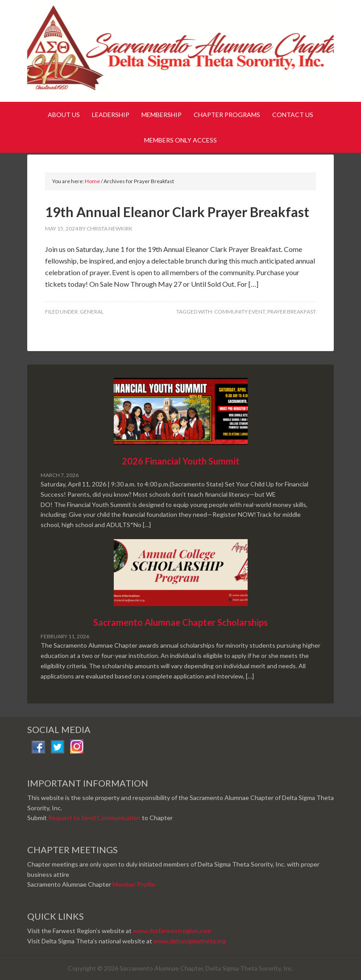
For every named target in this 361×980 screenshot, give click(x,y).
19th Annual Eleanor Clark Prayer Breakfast (177, 212)
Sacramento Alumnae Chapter (180, 53)
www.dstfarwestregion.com (172, 931)
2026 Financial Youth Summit (181, 461)
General (92, 312)
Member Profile (134, 884)
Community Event (240, 312)
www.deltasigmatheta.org (190, 941)
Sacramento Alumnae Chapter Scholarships (180, 622)
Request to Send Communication (94, 818)
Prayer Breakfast (292, 312)
